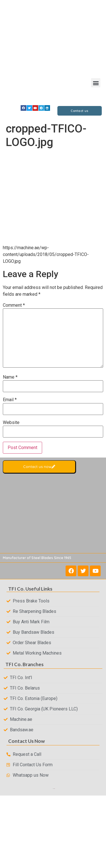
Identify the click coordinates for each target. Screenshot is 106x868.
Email (10, 400)
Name (10, 377)
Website (11, 423)
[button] (96, 83)
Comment (14, 305)
